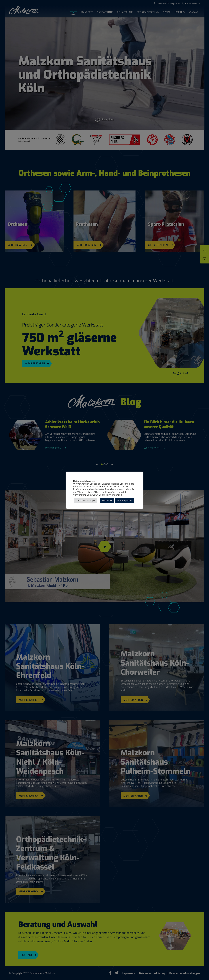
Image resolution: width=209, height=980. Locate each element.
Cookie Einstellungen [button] (86, 501)
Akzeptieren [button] (107, 501)
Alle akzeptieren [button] (124, 501)
